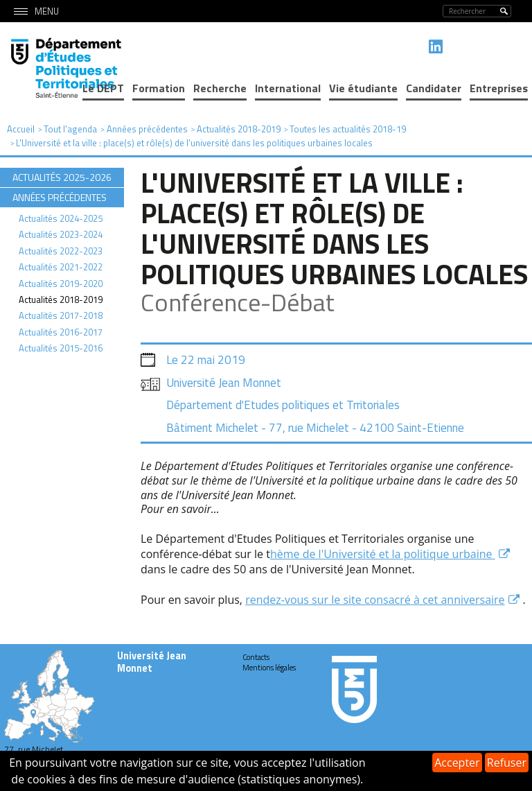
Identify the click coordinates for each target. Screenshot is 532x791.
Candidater (434, 88)
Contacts (256, 657)
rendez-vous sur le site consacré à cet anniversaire (375, 600)
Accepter (457, 763)
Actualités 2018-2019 (61, 299)
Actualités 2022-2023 (61, 251)
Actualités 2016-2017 (61, 332)
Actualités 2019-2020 (61, 284)
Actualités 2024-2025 (61, 218)
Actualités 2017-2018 (61, 315)
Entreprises (499, 88)
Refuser (507, 763)
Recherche (220, 88)
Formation (159, 88)
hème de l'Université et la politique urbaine (383, 554)
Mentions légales (269, 668)
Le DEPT (103, 88)
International (288, 88)
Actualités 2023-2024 (61, 234)
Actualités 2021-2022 (61, 267)
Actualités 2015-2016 (61, 348)
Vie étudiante (363, 88)
